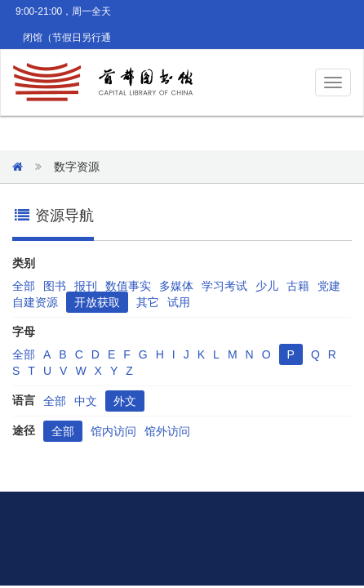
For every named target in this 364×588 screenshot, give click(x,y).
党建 (329, 286)
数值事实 (128, 286)
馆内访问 (113, 431)
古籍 (298, 286)
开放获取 (97, 302)
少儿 (267, 286)
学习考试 (224, 286)
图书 (55, 286)
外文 (125, 401)
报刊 (86, 286)
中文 (86, 401)
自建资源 (35, 302)
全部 (24, 286)
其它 (148, 302)
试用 (179, 302)
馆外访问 (167, 431)
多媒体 (176, 286)
